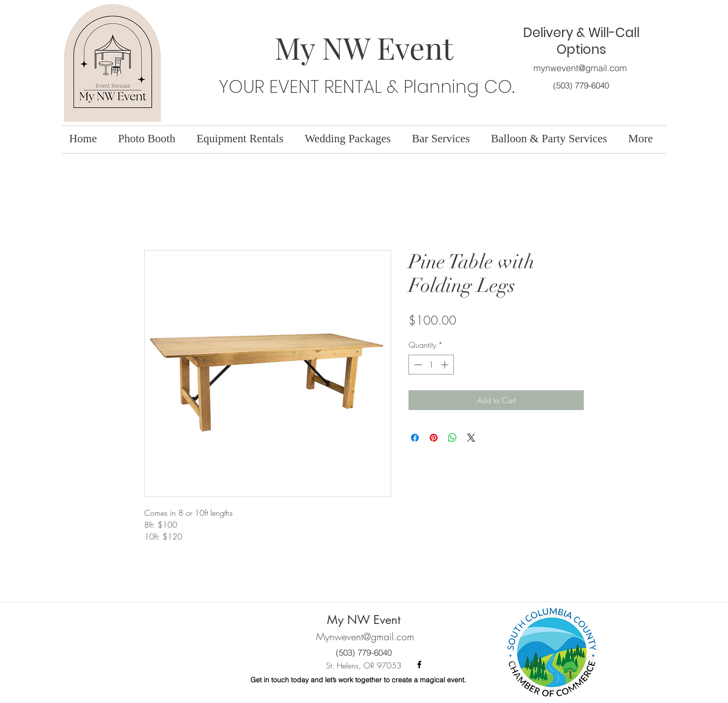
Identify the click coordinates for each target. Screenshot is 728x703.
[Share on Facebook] (415, 438)
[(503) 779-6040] (581, 85)
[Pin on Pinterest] (434, 438)
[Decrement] (417, 365)
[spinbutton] (431, 365)
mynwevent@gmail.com (580, 68)
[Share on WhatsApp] (452, 438)
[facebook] (419, 664)
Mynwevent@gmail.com (365, 637)
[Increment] (445, 365)
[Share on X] (471, 438)
